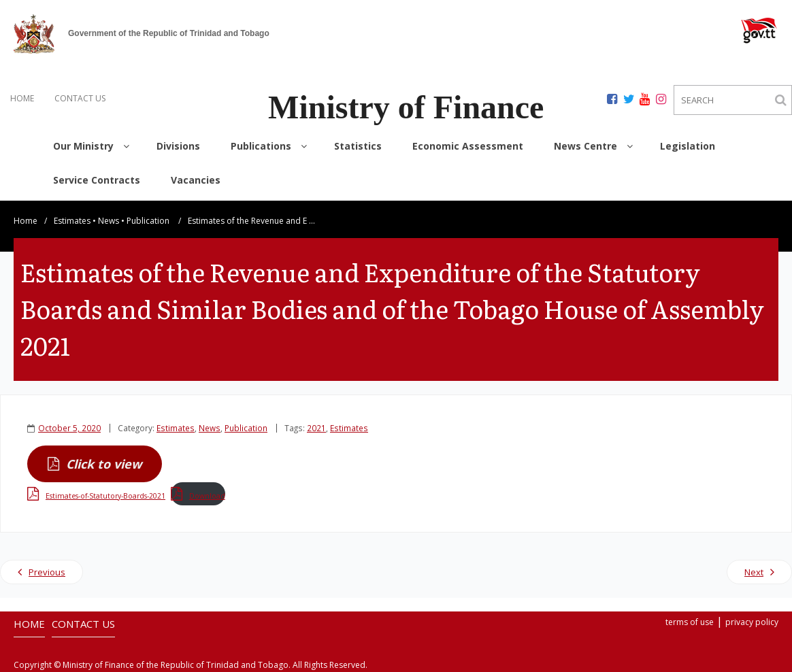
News (109, 221)
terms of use (690, 622)
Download (207, 496)
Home (26, 221)
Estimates (72, 221)
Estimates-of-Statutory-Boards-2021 (105, 496)
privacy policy (752, 622)
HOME (22, 98)
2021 (316, 428)
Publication (148, 221)
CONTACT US (80, 98)
